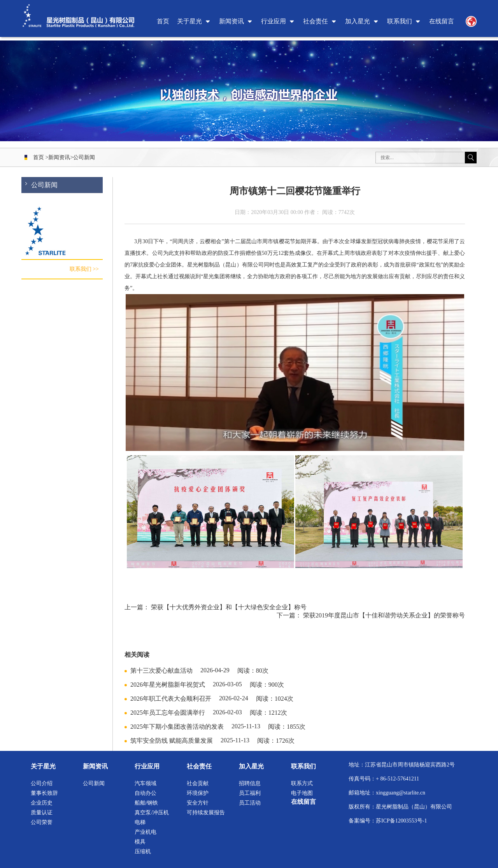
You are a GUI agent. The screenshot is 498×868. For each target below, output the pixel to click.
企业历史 (42, 803)
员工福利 (250, 793)
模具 (140, 842)
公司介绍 (42, 783)
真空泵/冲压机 (152, 813)
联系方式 (302, 783)
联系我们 (400, 21)
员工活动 (250, 803)
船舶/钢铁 (146, 803)
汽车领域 (146, 783)
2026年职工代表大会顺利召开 (171, 699)
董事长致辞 (44, 793)
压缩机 (143, 851)
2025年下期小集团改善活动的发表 (177, 727)
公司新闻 (84, 157)
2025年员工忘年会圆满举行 (168, 713)
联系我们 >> (84, 271)
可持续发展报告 (206, 813)
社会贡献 (198, 783)
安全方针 (198, 803)
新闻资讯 (231, 21)
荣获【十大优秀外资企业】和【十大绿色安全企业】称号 (229, 607)
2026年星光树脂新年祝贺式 (168, 685)
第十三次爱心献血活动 (161, 671)
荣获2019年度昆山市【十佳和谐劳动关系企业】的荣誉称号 (384, 615)
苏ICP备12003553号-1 (401, 821)
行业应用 (274, 21)
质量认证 (42, 813)
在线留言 (442, 21)
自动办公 (146, 793)
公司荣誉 (42, 822)
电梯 (140, 822)
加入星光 (358, 21)
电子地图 (302, 793)
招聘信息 (250, 783)
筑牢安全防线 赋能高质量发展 (172, 741)
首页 (163, 21)
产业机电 (146, 832)
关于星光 (189, 21)
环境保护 (198, 793)
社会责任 (316, 21)
